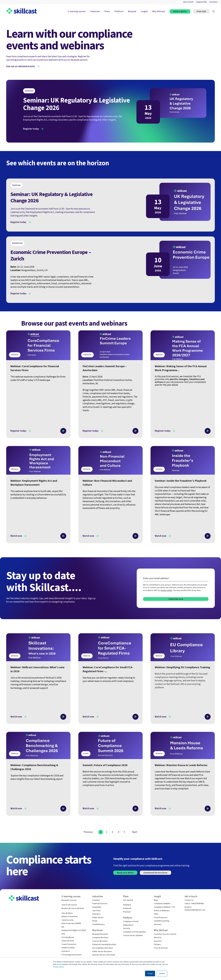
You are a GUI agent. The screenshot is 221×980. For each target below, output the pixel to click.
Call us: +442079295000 (194, 904)
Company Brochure (100, 938)
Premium (127, 912)
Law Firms (96, 911)
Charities (96, 900)
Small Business (99, 925)
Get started (128, 900)
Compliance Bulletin (162, 904)
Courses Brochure (100, 941)
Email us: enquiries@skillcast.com (195, 909)
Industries (95, 11)
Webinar (15, 355)
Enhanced (127, 908)
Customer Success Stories (165, 934)
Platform (119, 11)
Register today (31, 129)
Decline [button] (162, 974)
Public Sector (98, 918)
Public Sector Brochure (102, 952)
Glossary (158, 925)
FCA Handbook (68, 937)
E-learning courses (77, 11)
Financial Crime (68, 941)
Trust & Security (161, 948)
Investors (214, 2)
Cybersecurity (68, 920)
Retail (95, 921)
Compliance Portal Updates (135, 932)
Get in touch (188, 2)
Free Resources (161, 918)
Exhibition (87, 355)
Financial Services (100, 904)
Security (127, 928)
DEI (63, 927)
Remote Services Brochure (104, 955)
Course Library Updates (133, 936)
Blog (156, 900)
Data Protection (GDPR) (71, 924)
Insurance (66, 951)
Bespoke (132, 11)
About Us (158, 938)
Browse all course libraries (73, 908)
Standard (127, 905)
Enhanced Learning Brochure (104, 945)
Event (86, 754)
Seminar (159, 469)
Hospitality (97, 907)
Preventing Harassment (72, 955)
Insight (144, 11)
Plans (107, 11)
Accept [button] (150, 974)
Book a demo (180, 11)
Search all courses (69, 905)
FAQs (156, 914)
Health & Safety (68, 948)
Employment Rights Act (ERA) (74, 930)
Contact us (189, 900)
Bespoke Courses (69, 900)
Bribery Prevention (70, 917)
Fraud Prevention (69, 944)
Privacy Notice (58, 967)
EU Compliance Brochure (103, 948)
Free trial (201, 11)
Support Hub (201, 2)
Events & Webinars (162, 911)
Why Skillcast (159, 11)
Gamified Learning (162, 921)
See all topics (67, 913)
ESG (63, 934)
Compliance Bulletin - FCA (164, 907)
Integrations (128, 925)
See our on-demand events (21, 66)
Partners (158, 945)
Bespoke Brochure (100, 934)
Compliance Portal (131, 922)
